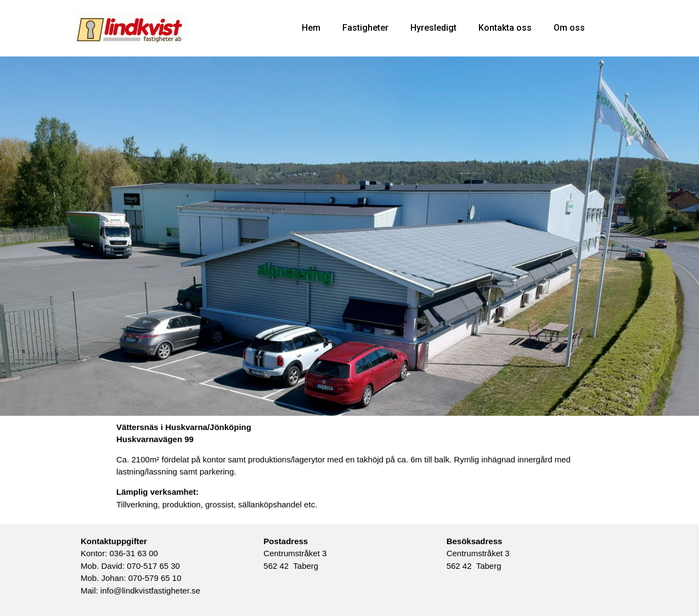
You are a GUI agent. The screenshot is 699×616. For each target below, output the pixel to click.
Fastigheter (365, 28)
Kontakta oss (505, 28)
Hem (311, 28)
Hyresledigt (433, 28)
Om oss (569, 28)
